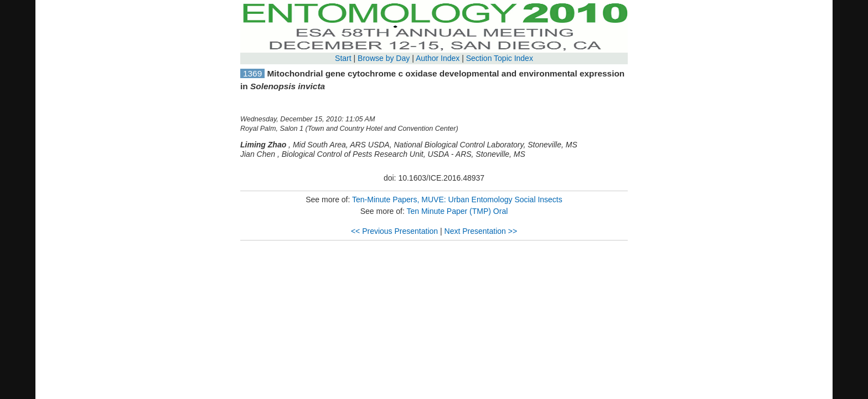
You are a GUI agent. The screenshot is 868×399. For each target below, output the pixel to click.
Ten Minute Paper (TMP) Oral (457, 211)
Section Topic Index (500, 58)
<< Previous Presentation (394, 231)
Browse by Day (384, 58)
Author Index (438, 58)
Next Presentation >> (481, 231)
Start (343, 58)
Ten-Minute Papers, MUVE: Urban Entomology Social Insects (457, 199)
